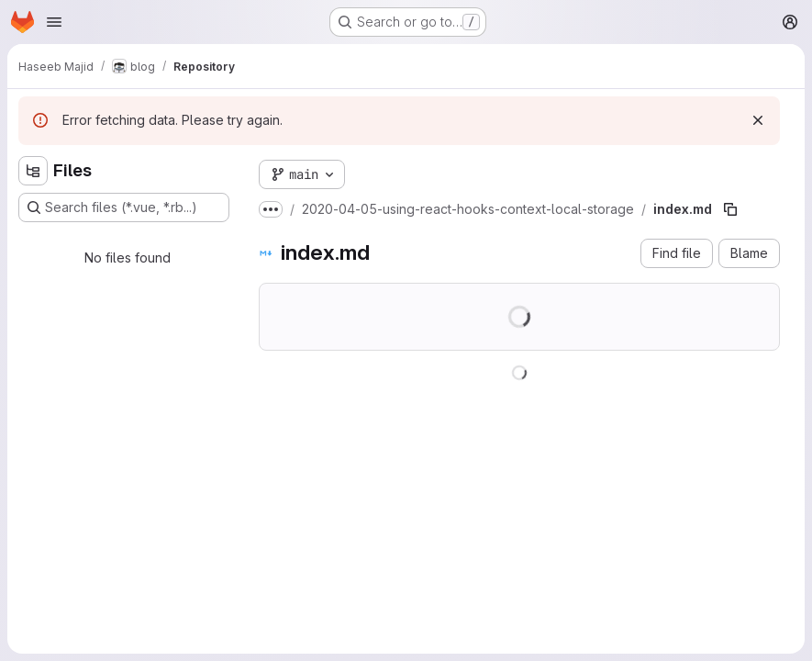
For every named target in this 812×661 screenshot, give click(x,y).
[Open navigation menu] (54, 22)
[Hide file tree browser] (33, 171)
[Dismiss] (758, 120)
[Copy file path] (730, 209)
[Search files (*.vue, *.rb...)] (124, 207)
